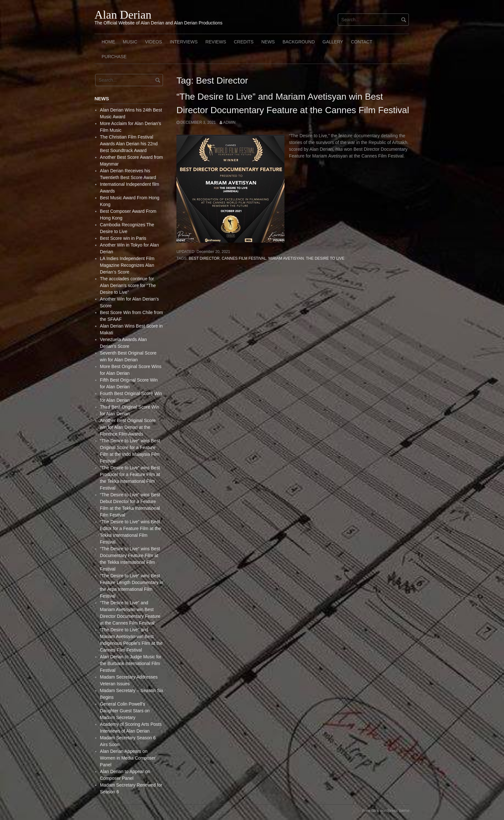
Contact (362, 42)
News (268, 42)
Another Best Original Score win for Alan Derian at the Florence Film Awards (128, 427)
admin (229, 122)
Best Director (204, 258)
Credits (243, 42)
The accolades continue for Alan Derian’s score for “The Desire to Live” (128, 285)
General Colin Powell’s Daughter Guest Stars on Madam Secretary (125, 711)
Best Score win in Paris (123, 238)
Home (108, 42)
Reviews (216, 42)
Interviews (184, 42)
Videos (153, 42)
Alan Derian (123, 15)
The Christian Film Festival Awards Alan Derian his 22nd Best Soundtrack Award (129, 144)
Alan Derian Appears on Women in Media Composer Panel (128, 758)
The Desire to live (325, 258)
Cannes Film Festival (244, 258)
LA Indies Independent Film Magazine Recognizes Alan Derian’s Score (127, 265)
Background (299, 42)
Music (130, 42)
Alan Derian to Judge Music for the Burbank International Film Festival (131, 663)
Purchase (114, 57)
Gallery (333, 42)
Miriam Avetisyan (286, 258)
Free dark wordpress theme (386, 811)
